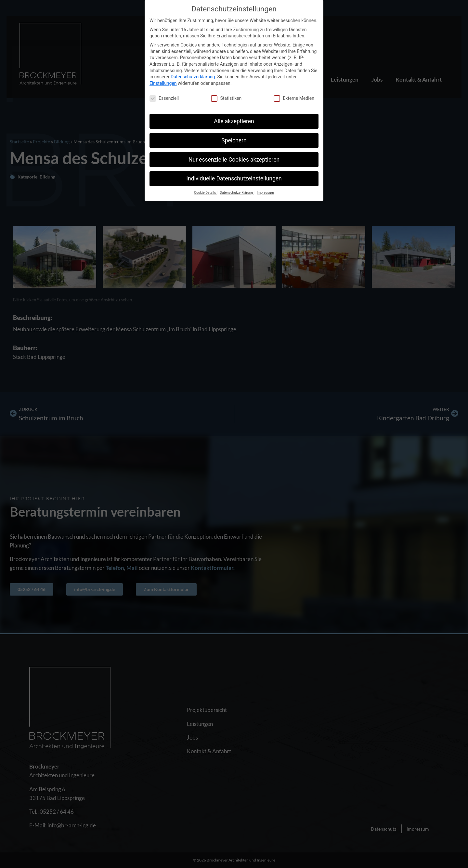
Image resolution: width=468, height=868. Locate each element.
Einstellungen (163, 83)
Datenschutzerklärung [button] (237, 193)
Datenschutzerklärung (193, 77)
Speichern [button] (234, 140)
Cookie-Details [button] (205, 193)
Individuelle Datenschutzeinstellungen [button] (234, 178)
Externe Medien (294, 98)
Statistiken (226, 98)
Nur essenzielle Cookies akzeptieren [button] (234, 160)
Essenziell (164, 98)
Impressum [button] (265, 193)
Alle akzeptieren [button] (234, 121)
